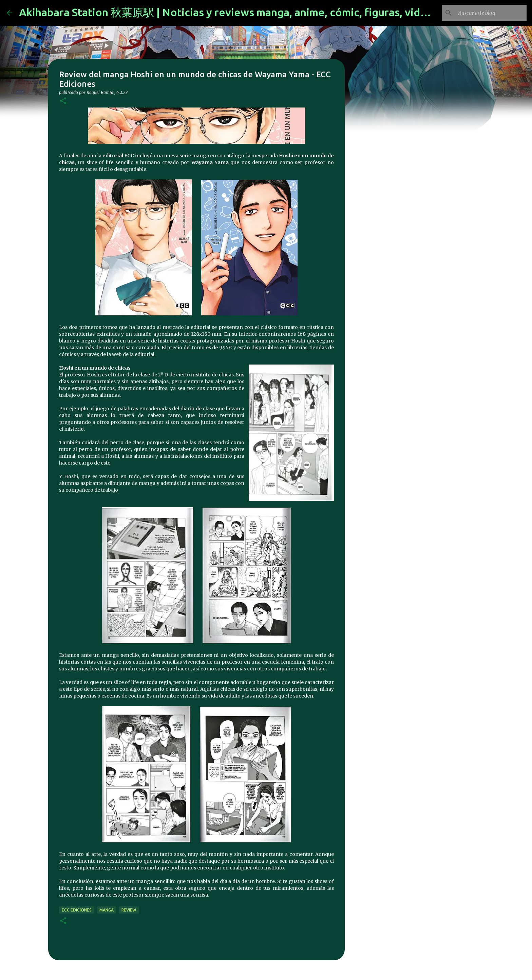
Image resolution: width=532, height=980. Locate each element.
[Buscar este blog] (491, 13)
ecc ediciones (77, 910)
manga (107, 910)
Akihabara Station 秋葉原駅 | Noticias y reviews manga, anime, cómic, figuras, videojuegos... (248, 12)
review (129, 910)
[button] (63, 101)
